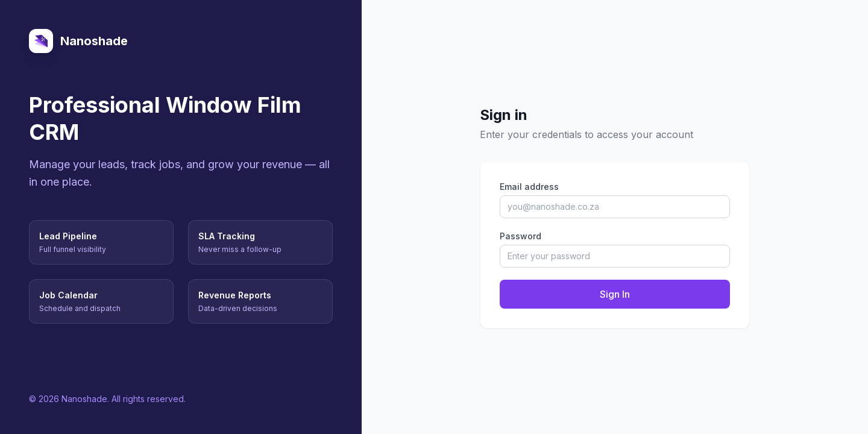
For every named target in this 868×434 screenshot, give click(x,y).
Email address (529, 187)
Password (520, 236)
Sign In (615, 294)
